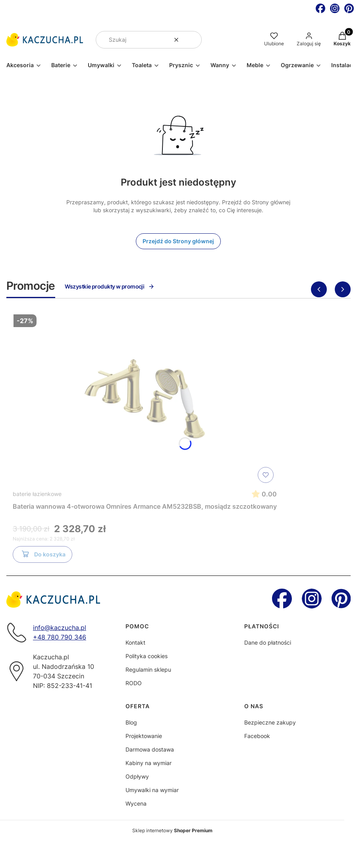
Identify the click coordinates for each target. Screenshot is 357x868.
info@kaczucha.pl (60, 628)
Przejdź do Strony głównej (178, 241)
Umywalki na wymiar (152, 790)
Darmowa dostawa (150, 749)
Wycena (136, 803)
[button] (193, 40)
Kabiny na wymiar (149, 763)
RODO (134, 683)
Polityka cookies (147, 656)
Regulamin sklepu (148, 669)
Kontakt (135, 642)
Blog (131, 722)
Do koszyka (43, 556)
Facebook (257, 736)
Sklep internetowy (172, 830)
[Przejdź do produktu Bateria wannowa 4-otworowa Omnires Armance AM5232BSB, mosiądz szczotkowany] (145, 399)
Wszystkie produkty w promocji (110, 286)
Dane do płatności (268, 642)
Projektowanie (144, 736)
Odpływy (137, 776)
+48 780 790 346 (60, 637)
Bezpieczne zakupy (270, 722)
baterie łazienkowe (37, 494)
